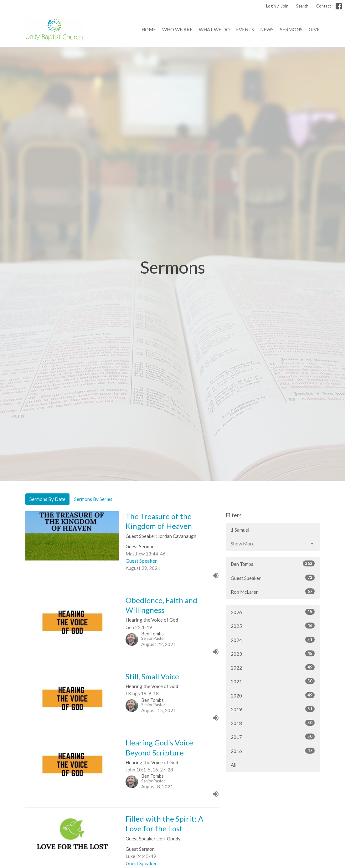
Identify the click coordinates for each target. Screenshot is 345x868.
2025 (273, 626)
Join (285, 6)
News (267, 29)
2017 (273, 737)
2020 (273, 695)
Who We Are (177, 29)
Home (149, 29)
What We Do (214, 29)
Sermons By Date (47, 499)
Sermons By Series (93, 499)
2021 (273, 681)
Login (271, 6)
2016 (273, 751)
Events (245, 29)
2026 (273, 612)
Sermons (291, 29)
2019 (273, 709)
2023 (273, 654)
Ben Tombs (273, 564)
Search (302, 6)
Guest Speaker (273, 578)
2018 (273, 723)
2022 (273, 667)
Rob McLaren (273, 592)
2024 (273, 640)
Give (314, 29)
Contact (324, 6)
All (234, 765)
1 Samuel (240, 530)
